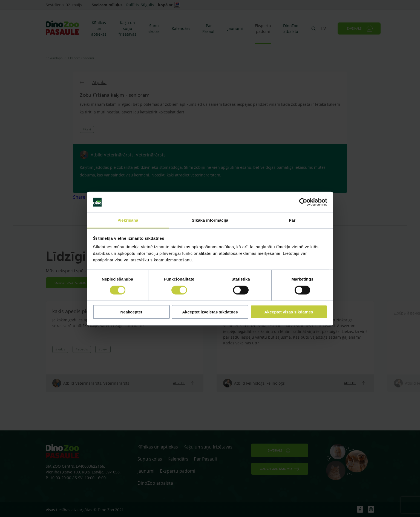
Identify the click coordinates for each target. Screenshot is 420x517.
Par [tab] (292, 220)
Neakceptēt (131, 312)
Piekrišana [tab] (128, 220)
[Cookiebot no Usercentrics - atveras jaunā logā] (303, 202)
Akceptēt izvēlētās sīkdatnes (210, 312)
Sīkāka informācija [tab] (210, 220)
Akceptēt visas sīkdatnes (289, 312)
